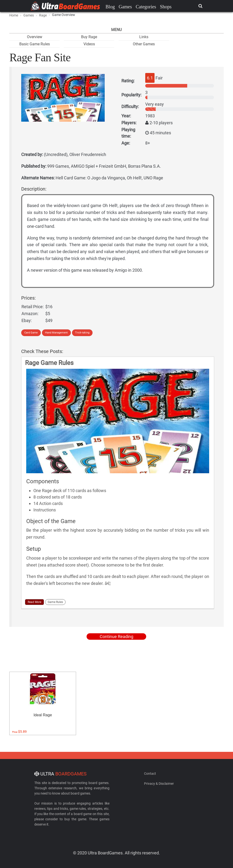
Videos (89, 44)
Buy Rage (89, 37)
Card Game (31, 333)
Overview (35, 37)
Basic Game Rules (35, 44)
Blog (110, 7)
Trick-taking (82, 333)
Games (125, 7)
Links (144, 37)
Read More (34, 602)
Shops (166, 7)
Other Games (144, 44)
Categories (146, 7)
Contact (150, 774)
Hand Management (56, 333)
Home (14, 15)
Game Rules (55, 602)
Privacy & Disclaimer (159, 784)
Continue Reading (116, 637)
